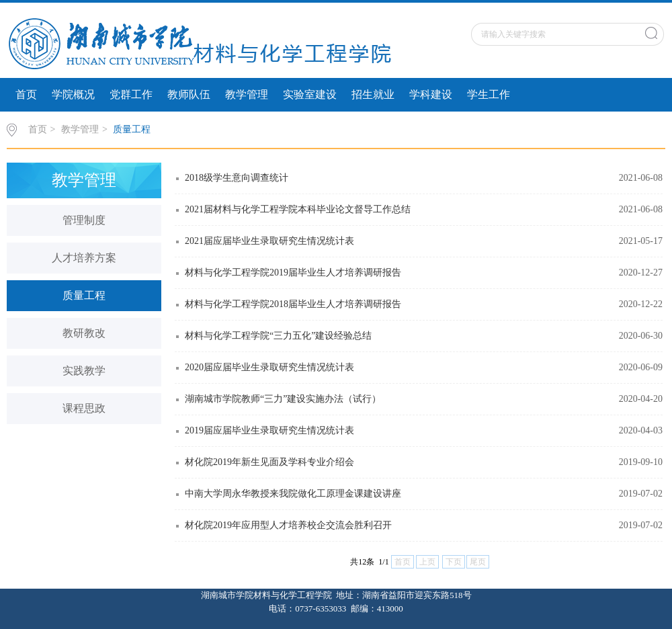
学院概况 (73, 94)
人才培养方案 (84, 258)
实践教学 (84, 371)
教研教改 (84, 333)
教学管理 (247, 94)
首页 (26, 94)
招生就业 (373, 94)
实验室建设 (310, 94)
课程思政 (84, 408)
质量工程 (132, 129)
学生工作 (489, 94)
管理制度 (84, 220)
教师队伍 (189, 94)
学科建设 (431, 94)
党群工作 (131, 94)
